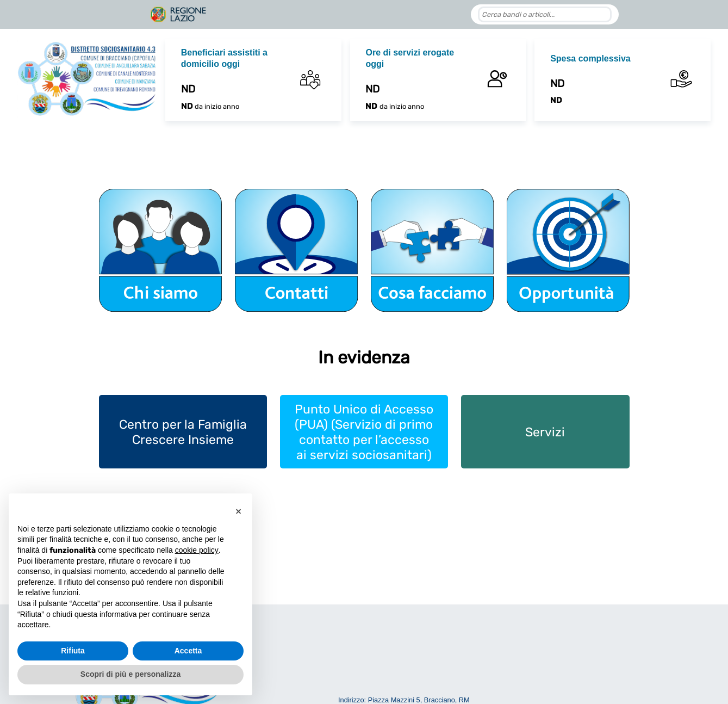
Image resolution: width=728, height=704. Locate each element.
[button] (238, 511)
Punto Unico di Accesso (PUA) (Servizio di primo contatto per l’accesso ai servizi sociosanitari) (364, 432)
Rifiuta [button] (73, 651)
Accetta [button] (188, 651)
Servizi (545, 432)
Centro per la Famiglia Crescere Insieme (183, 432)
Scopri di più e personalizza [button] (130, 674)
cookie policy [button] (197, 550)
